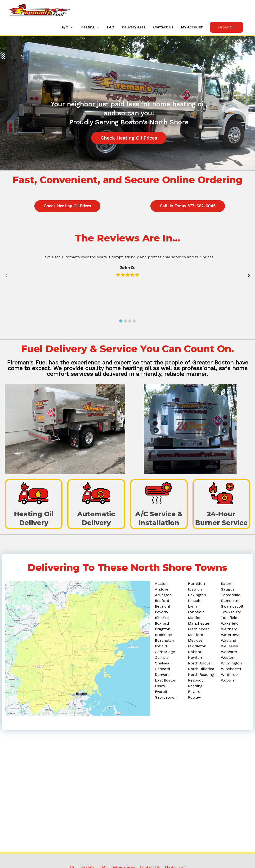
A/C (65, 29)
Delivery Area (134, 29)
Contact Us (163, 29)
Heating (87, 29)
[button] (226, 29)
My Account (192, 29)
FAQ (110, 29)
